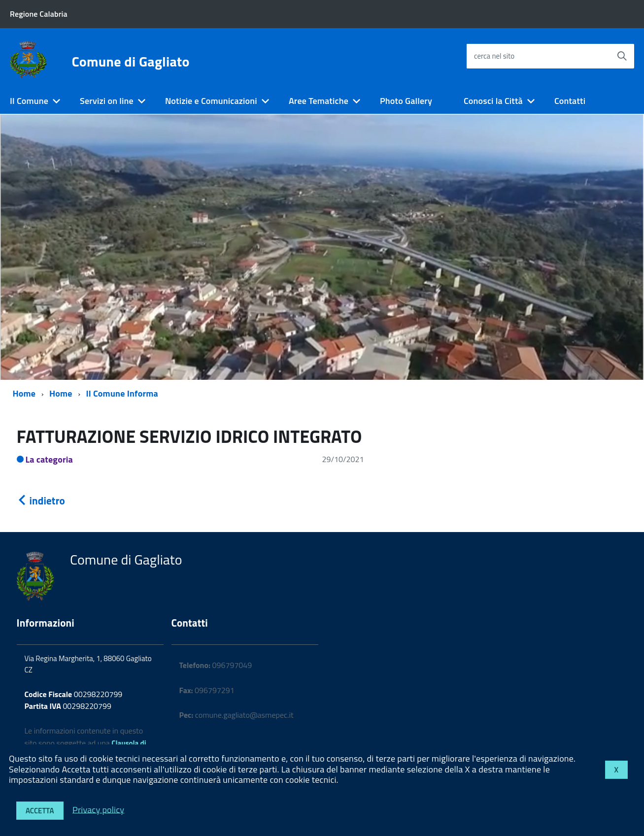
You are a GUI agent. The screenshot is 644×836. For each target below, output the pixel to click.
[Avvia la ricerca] (622, 56)
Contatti (570, 101)
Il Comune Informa (122, 393)
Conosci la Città (493, 101)
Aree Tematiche (319, 101)
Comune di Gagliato (131, 62)
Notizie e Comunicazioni (211, 101)
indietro (41, 501)
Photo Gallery (406, 101)
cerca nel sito (494, 56)
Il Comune (29, 101)
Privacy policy (98, 809)
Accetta (40, 811)
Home (24, 393)
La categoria (50, 459)
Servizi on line (107, 101)
